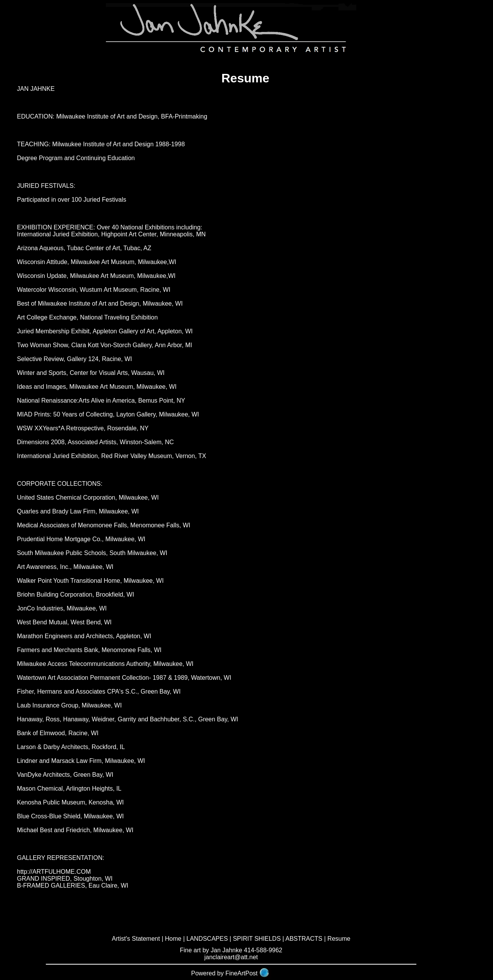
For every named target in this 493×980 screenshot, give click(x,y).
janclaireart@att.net (231, 957)
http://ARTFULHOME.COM (54, 872)
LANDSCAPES (207, 939)
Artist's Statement (136, 939)
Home (173, 939)
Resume (339, 939)
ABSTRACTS (304, 939)
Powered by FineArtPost (224, 973)
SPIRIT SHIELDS (257, 939)
